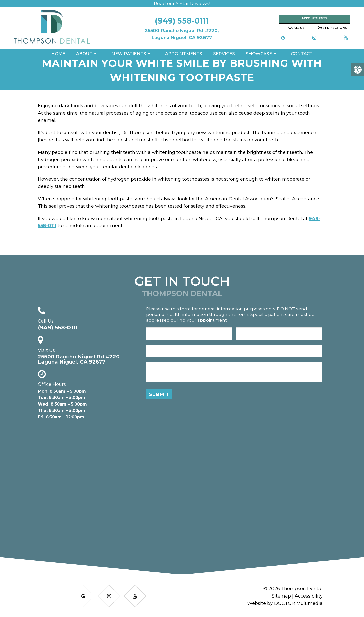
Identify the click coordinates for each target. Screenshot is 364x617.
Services (224, 54)
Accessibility (309, 596)
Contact (302, 54)
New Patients (129, 54)
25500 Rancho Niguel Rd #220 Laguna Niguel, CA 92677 (79, 359)
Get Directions (332, 28)
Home (58, 54)
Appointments (314, 19)
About (84, 54)
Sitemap (281, 596)
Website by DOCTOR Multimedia (285, 603)
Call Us (296, 28)
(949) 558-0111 (182, 21)
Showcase (259, 54)
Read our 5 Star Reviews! (182, 4)
